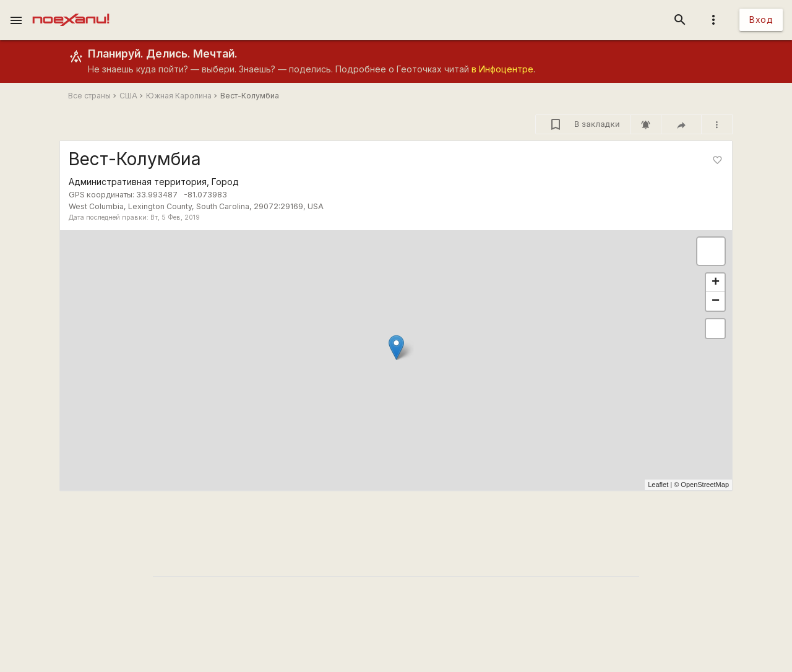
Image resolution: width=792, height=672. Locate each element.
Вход (761, 19)
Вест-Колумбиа (250, 96)
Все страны (89, 96)
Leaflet (658, 485)
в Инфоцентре (502, 69)
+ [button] (716, 283)
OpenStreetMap (705, 485)
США (128, 96)
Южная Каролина (179, 96)
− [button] (716, 301)
